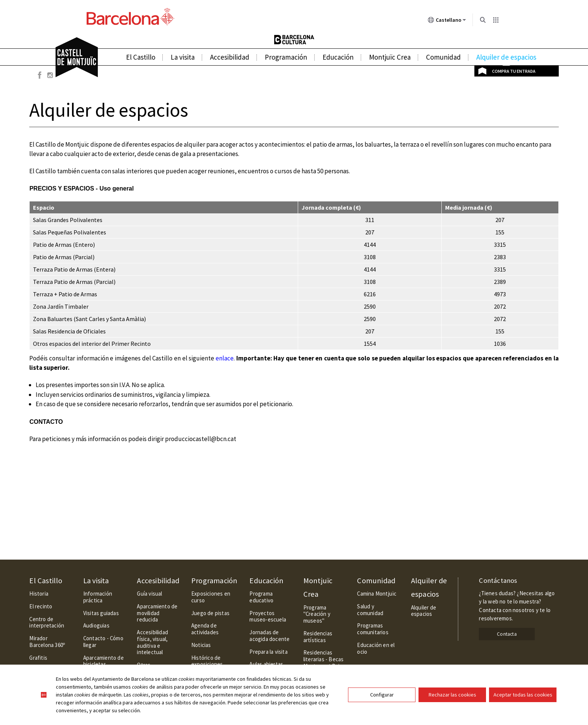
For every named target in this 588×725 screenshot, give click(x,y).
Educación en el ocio (376, 648)
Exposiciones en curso (211, 597)
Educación (338, 57)
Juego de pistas (210, 613)
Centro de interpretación (47, 622)
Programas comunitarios (373, 629)
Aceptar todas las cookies (523, 695)
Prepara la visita (268, 652)
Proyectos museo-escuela (268, 616)
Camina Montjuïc (377, 594)
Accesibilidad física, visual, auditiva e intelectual (152, 642)
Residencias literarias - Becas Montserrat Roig (324, 659)
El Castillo (141, 57)
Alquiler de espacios (506, 57)
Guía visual (149, 594)
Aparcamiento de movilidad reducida (157, 613)
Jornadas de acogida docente (269, 636)
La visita (183, 57)
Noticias (201, 645)
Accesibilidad (230, 57)
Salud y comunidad (370, 610)
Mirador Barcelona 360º (47, 642)
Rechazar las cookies (452, 695)
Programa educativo (261, 597)
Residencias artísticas (318, 637)
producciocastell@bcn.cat (201, 439)
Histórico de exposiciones (207, 661)
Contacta (507, 634)
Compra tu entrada (514, 71)
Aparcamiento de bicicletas (103, 661)
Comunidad (443, 57)
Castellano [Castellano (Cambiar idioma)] (447, 21)
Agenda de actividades (205, 629)
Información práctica (98, 597)
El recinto (41, 606)
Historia (39, 594)
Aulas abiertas (266, 664)
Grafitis (38, 658)
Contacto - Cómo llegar (103, 642)
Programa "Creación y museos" (317, 614)
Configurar (382, 695)
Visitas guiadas (101, 613)
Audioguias (96, 625)
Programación (286, 57)
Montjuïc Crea (390, 57)
